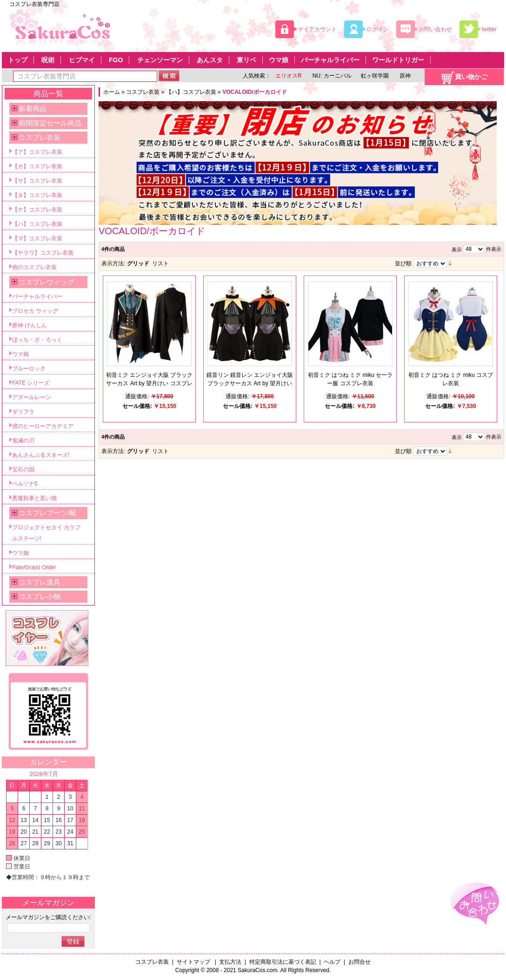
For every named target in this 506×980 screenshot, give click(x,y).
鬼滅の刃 (23, 441)
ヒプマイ (82, 60)
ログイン (378, 29)
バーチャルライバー (330, 60)
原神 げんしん (30, 325)
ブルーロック (29, 368)
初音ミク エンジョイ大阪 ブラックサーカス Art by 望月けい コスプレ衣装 (150, 383)
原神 (404, 76)
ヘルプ (332, 962)
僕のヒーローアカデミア (43, 426)
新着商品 (33, 109)
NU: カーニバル (331, 76)
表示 (457, 250)
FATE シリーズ (31, 383)
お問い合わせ (435, 29)
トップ (18, 60)
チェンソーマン (160, 60)
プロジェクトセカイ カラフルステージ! (46, 533)
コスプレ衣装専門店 (34, 4)
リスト (160, 263)
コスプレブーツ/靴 (47, 513)
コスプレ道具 (40, 582)
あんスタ (210, 60)
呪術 (48, 60)
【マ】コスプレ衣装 (37, 238)
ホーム (112, 92)
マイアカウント (317, 29)
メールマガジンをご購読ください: (48, 917)
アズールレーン (32, 397)
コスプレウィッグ (47, 282)
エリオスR (289, 76)
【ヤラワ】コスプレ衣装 (43, 253)
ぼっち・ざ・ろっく (37, 340)
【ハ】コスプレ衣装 (191, 92)
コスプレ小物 (40, 596)
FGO (116, 60)
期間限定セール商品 (50, 123)
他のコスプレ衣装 (34, 267)
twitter (489, 29)
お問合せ (360, 962)
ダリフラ (23, 412)
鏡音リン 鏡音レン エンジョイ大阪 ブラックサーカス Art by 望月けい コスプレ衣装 (250, 383)
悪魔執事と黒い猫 (34, 498)
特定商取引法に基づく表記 (283, 962)
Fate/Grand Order (34, 567)
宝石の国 (23, 469)
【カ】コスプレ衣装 (37, 166)
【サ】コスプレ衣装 (37, 181)
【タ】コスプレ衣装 (37, 195)
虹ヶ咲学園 (375, 76)
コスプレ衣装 (143, 92)
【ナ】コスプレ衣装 (37, 210)
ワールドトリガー (398, 60)
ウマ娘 (279, 60)
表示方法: (113, 263)
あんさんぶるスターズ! (41, 455)
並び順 (403, 263)
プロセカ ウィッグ (35, 311)
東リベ (246, 60)
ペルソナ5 (25, 484)
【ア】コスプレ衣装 (37, 152)
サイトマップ (194, 962)
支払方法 (230, 962)
